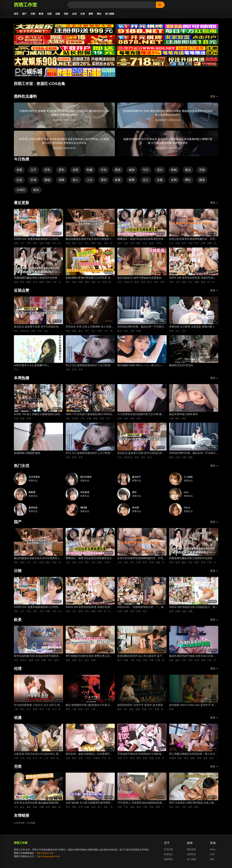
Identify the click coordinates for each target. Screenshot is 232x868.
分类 (83, 14)
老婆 (19, 171)
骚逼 (202, 181)
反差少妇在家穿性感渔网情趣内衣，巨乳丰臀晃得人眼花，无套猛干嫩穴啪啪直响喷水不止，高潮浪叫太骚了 (193, 241)
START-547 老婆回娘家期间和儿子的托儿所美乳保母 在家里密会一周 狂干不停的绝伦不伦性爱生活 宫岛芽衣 (38, 241)
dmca (213, 851)
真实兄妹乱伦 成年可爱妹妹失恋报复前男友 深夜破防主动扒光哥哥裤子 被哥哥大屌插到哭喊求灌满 (141, 280)
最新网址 (168, 861)
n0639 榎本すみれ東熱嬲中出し (32, 367)
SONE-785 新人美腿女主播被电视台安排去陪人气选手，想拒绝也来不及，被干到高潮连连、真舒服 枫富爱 (38, 416)
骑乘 (132, 181)
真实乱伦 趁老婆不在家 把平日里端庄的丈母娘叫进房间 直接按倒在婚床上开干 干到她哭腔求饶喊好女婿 (38, 329)
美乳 (61, 171)
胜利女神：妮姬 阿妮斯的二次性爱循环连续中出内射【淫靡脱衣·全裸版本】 (89, 756)
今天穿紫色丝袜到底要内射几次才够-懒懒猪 (141, 416)
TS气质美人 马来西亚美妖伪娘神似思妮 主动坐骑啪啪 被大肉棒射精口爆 (141, 805)
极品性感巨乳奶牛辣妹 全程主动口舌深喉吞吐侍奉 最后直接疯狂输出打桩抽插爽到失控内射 (192, 658)
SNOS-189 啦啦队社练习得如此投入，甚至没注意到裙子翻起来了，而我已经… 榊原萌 (194, 609)
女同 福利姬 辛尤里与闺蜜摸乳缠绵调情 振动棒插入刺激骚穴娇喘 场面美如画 (90, 805)
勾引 (146, 171)
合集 (160, 181)
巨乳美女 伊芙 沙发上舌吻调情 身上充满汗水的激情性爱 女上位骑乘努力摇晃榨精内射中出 (90, 329)
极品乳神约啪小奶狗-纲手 (184, 416)
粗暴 (118, 181)
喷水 (36, 192)
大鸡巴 (21, 192)
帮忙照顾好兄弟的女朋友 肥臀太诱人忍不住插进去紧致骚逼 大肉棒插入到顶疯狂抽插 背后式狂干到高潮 (89, 658)
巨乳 (47, 171)
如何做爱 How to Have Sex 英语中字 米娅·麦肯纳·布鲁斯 (193, 707)
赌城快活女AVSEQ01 (181, 367)
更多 (214, 98)
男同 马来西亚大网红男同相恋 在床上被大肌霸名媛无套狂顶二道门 (193, 805)
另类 (66, 14)
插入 (76, 181)
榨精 (174, 171)
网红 (188, 181)
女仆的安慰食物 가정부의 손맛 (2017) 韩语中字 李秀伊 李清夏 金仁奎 (38, 707)
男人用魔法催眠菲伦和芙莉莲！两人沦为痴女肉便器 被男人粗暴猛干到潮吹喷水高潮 (193, 756)
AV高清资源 (20, 825)
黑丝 (104, 181)
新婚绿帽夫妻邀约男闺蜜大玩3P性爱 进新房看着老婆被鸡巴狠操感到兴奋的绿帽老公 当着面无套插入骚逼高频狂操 (90, 280)
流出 (160, 171)
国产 (24, 14)
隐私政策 (191, 851)
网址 (99, 14)
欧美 (41, 14)
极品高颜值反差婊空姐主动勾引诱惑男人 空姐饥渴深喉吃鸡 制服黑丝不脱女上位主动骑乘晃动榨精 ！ (89, 241)
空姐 (202, 171)
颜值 (47, 181)
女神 (174, 181)
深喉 (61, 181)
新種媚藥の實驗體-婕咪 (27, 455)
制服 (90, 171)
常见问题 (168, 851)
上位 (90, 181)
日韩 (33, 14)
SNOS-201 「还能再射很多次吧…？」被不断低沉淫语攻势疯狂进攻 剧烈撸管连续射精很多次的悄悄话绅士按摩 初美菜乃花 (142, 609)
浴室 (76, 171)
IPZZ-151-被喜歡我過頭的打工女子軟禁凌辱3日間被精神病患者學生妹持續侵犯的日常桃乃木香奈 (89, 367)
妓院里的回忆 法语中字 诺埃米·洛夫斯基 (140, 707)
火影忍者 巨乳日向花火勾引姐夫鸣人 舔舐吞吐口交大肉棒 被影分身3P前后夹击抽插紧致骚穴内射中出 (38, 756)
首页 (16, 14)
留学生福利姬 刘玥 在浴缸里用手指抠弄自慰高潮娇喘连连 (38, 658)
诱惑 (118, 171)
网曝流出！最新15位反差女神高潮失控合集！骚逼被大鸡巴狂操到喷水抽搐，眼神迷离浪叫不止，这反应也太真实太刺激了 (142, 241)
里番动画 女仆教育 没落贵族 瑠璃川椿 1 (192, 328)
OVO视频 (32, 825)
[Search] (112, 5)
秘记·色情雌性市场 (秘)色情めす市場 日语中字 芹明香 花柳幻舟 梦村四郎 (89, 707)
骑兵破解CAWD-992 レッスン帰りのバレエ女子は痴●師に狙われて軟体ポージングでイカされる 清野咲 (141, 367)
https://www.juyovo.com (48, 858)
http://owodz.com (45, 855)
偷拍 (132, 171)
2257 (212, 856)
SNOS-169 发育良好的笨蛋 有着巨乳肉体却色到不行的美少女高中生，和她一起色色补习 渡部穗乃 (193, 280)
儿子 (33, 171)
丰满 (33, 181)
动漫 (58, 14)
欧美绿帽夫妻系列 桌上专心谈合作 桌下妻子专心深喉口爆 (141, 658)
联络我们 (168, 856)
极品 (188, 171)
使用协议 (191, 856)
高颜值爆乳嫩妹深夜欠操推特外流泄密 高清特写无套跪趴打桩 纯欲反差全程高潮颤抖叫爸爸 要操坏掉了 (37, 280)
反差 (19, 181)
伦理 (49, 14)
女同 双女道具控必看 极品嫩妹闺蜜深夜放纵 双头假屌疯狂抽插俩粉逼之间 (38, 805)
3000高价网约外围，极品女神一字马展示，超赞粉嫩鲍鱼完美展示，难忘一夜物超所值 (142, 329)
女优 (74, 14)
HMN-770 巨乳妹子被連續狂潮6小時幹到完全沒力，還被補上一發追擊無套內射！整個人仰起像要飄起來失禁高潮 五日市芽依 (90, 416)
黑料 (91, 14)
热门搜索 (110, 14)
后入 (146, 181)
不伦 (104, 171)
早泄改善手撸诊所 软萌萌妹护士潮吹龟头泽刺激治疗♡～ (141, 756)
